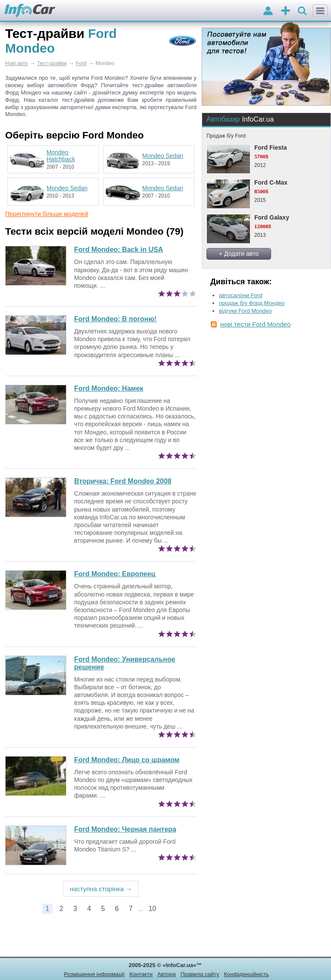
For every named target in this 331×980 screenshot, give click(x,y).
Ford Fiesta (270, 148)
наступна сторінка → (101, 889)
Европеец (115, 574)
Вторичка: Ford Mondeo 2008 (123, 481)
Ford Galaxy (272, 217)
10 (153, 909)
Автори (167, 974)
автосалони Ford (240, 295)
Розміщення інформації (94, 974)
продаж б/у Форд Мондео (252, 303)
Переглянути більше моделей (47, 214)
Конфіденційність (246, 974)
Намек (109, 388)
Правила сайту (200, 974)
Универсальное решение (125, 663)
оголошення (286, 11)
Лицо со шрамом (127, 760)
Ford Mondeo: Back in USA (119, 250)
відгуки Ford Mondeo (245, 311)
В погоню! (115, 319)
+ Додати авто (239, 254)
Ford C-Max (271, 182)
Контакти (141, 974)
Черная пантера (125, 829)
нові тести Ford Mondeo (255, 324)
